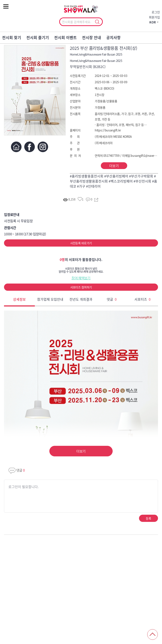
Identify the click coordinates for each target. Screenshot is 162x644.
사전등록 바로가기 (81, 243)
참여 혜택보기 (81, 278)
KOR (153, 22)
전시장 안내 (92, 38)
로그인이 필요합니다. (24, 487)
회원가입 (154, 17)
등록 (148, 518)
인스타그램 (43, 147)
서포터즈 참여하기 (81, 287)
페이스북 (29, 147)
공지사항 (113, 38)
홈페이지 (16, 147)
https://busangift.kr (108, 130)
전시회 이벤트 (65, 38)
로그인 (156, 12)
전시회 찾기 (12, 38)
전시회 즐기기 (38, 38)
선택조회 (97, 22)
